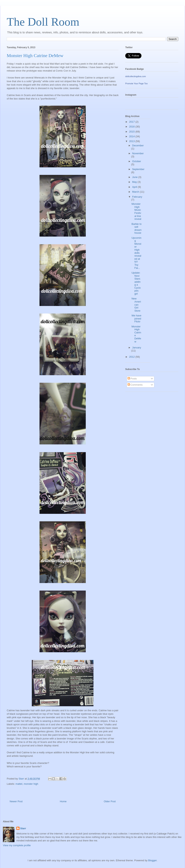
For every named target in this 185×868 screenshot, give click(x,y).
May (135, 182)
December (138, 145)
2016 (132, 127)
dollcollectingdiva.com (136, 76)
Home (63, 801)
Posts (132, 379)
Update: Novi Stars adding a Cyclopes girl (136, 283)
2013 (132, 141)
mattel (19, 784)
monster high (31, 784)
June (135, 177)
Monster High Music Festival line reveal (136, 211)
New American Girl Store (136, 305)
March (136, 192)
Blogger (152, 860)
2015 (132, 132)
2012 (132, 357)
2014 (132, 136)
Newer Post (16, 801)
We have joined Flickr (136, 319)
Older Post (110, 801)
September (138, 169)
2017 (132, 122)
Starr (23, 828)
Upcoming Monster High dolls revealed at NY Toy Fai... (136, 253)
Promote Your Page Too (136, 83)
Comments (135, 385)
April (135, 187)
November (138, 153)
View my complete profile (17, 845)
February (137, 197)
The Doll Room (43, 22)
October (137, 161)
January (137, 348)
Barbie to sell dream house (136, 228)
